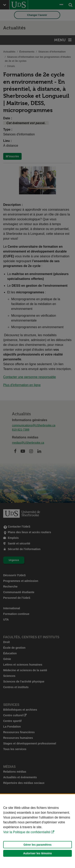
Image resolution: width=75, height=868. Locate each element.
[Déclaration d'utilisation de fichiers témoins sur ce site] (37, 831)
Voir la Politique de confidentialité (27, 832)
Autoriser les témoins (37, 853)
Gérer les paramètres (37, 845)
